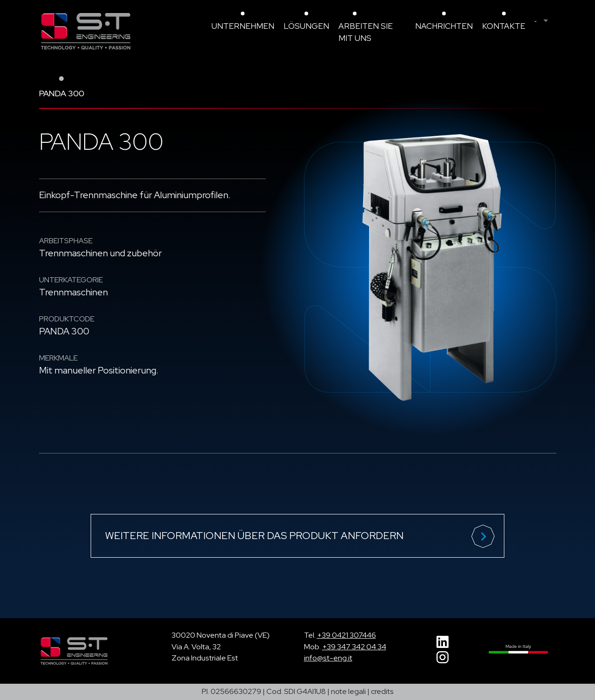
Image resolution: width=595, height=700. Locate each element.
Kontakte (504, 26)
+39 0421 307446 (347, 635)
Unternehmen (243, 26)
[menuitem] (545, 21)
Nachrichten (444, 26)
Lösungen (306, 26)
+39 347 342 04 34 (354, 647)
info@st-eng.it (328, 658)
